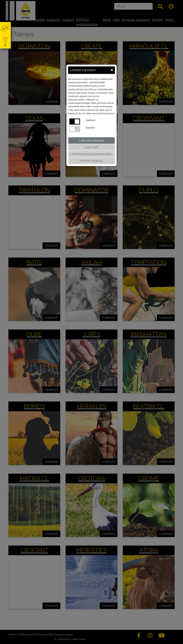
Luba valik (91, 147)
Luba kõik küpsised (91, 140)
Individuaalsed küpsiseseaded (91, 154)
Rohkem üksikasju (91, 161)
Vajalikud (90, 120)
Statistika (90, 128)
